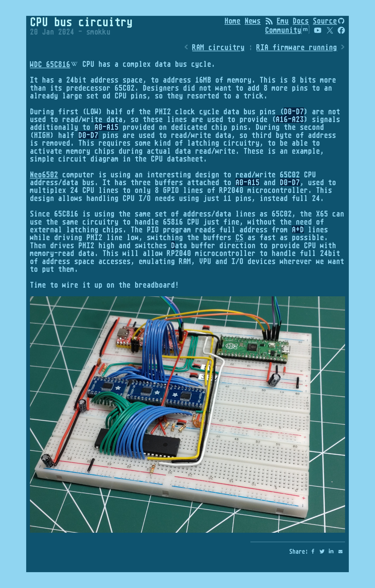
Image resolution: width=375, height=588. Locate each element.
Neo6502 (44, 174)
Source (325, 21)
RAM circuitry (218, 47)
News (253, 21)
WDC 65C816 (50, 64)
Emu (283, 21)
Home (233, 21)
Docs (301, 21)
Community (287, 30)
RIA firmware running (297, 47)
